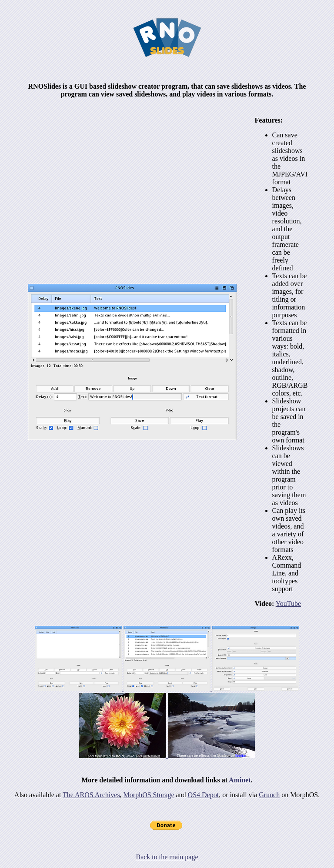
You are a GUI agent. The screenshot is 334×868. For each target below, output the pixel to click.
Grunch (269, 795)
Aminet (240, 780)
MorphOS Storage (149, 795)
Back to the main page (167, 857)
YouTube (288, 604)
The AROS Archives (91, 795)
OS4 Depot (204, 795)
